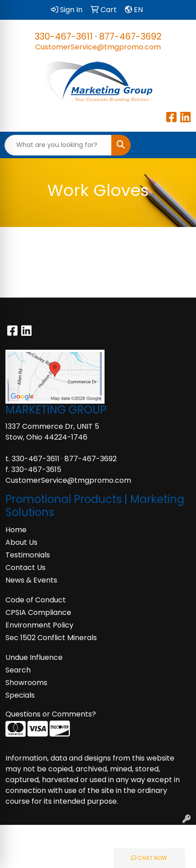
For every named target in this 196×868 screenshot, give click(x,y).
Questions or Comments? (51, 714)
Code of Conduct (36, 600)
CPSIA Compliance (38, 612)
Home (16, 530)
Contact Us (25, 568)
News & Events (31, 580)
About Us (21, 542)
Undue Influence (34, 657)
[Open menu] (178, 145)
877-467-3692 (130, 36)
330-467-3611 (64, 36)
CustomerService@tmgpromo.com (98, 47)
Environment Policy (39, 625)
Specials (20, 695)
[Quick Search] (58, 145)
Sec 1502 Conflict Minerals (51, 638)
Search (18, 670)
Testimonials (28, 555)
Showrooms (26, 683)
